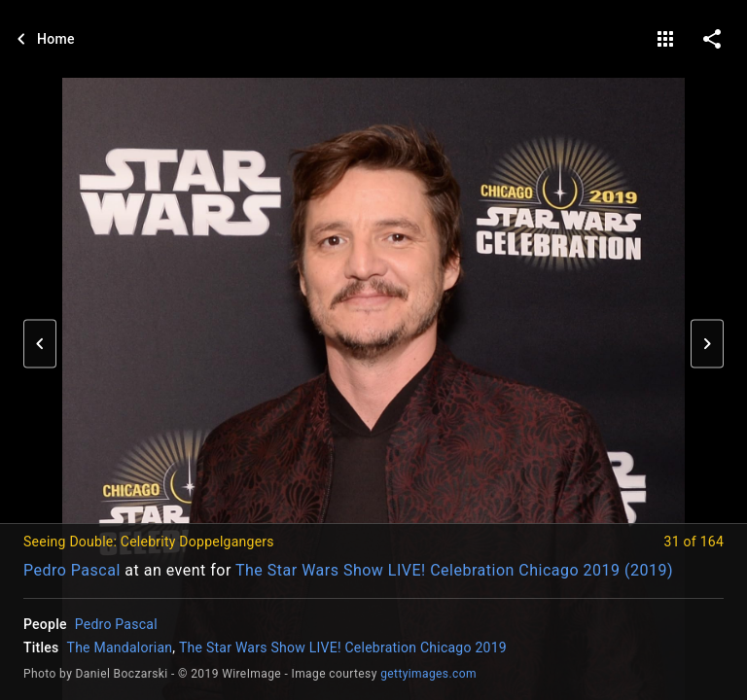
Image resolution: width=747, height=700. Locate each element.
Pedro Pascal (72, 570)
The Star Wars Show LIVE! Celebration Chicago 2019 (343, 647)
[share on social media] (712, 39)
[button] (40, 344)
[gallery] (665, 39)
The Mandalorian (120, 647)
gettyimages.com (428, 674)
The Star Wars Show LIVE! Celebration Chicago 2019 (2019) (454, 570)
